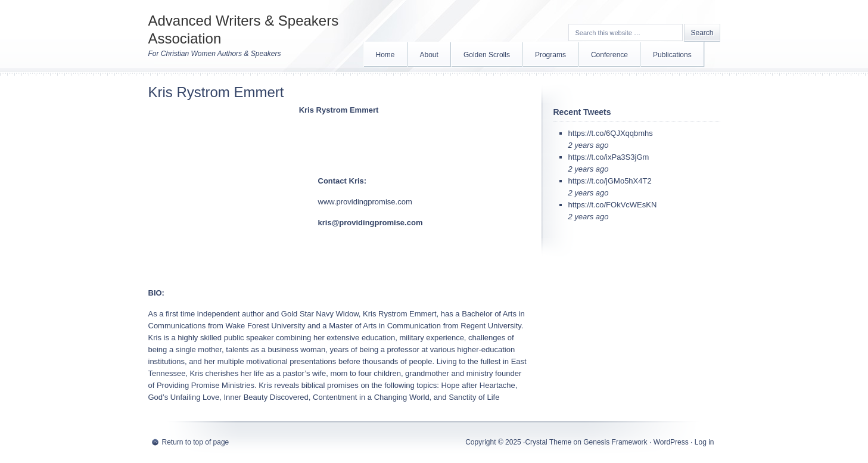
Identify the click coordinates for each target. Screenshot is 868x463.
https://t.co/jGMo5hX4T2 (610, 181)
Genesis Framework (615, 442)
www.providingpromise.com (365, 202)
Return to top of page (196, 442)
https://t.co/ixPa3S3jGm (609, 157)
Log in (704, 442)
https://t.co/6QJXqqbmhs (611, 133)
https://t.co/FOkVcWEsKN (613, 205)
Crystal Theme (548, 442)
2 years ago (589, 145)
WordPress (671, 442)
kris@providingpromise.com (371, 223)
